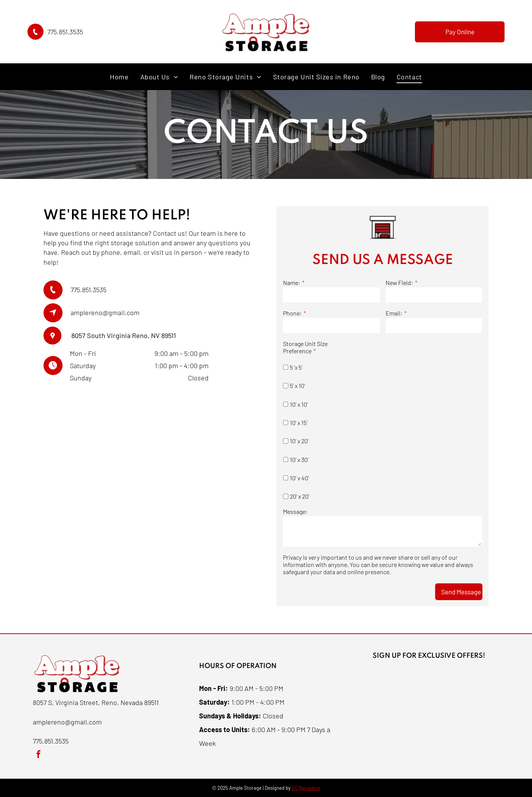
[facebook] (39, 755)
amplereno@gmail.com (105, 312)
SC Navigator (306, 788)
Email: (394, 313)
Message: (295, 511)
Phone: (292, 313)
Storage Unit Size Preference (305, 347)
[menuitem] (119, 76)
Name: (292, 283)
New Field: (399, 283)
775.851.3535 (65, 32)
